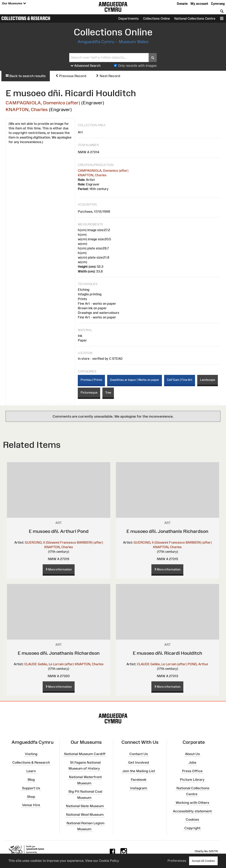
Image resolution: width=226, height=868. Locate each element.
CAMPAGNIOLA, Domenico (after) (43, 103)
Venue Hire (31, 805)
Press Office (192, 771)
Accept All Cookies (203, 861)
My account (199, 4)
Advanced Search (86, 66)
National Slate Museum (85, 806)
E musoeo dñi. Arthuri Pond (59, 531)
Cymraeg (218, 4)
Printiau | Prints (91, 380)
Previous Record (71, 76)
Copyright (192, 828)
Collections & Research (26, 18)
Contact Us (139, 754)
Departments (128, 18)
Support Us (31, 788)
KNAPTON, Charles (27, 109)
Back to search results (26, 76)
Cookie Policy (109, 861)
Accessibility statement (192, 811)
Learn (31, 771)
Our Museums (14, 3)
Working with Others (192, 803)
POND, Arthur (198, 664)
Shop (31, 796)
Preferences (177, 861)
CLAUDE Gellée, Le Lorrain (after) (49, 664)
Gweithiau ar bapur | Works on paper (135, 380)
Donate (182, 4)
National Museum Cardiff (85, 754)
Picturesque (89, 392)
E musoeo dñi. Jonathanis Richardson (167, 531)
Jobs (192, 762)
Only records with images (137, 66)
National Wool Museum (85, 815)
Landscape (208, 380)
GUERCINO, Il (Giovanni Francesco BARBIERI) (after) (64, 542)
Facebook (139, 780)
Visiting (31, 754)
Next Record (108, 76)
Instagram (139, 788)
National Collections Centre (195, 18)
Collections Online (156, 18)
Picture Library (192, 780)
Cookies (192, 820)
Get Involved (138, 762)
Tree (108, 392)
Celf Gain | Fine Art (180, 380)
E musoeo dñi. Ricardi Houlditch (167, 653)
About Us (192, 754)
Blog (31, 780)
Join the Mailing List (139, 771)
